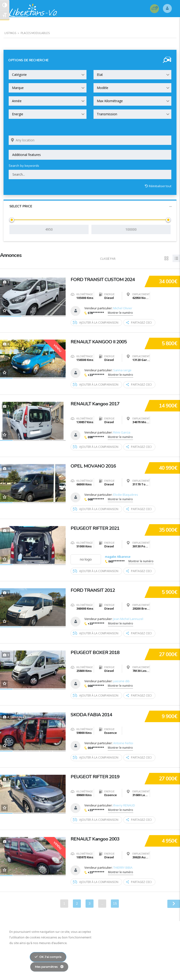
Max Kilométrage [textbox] (110, 101)
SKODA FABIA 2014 (93, 713)
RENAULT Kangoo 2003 (97, 837)
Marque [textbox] (18, 88)
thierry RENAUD (124, 804)
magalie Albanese (118, 556)
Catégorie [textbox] (19, 75)
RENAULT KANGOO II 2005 (101, 341)
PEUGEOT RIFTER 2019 (97, 775)
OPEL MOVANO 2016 (95, 465)
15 (115, 902)
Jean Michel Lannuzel (128, 618)
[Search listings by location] (90, 140)
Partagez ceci (139, 323)
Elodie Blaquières (126, 494)
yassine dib (121, 680)
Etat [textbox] (100, 75)
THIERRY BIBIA (123, 866)
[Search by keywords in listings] (90, 174)
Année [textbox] (17, 101)
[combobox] (48, 75)
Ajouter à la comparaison (96, 323)
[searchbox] (90, 155)
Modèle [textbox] (103, 88)
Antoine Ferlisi (123, 742)
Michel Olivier (123, 308)
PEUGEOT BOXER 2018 (97, 651)
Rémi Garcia (122, 432)
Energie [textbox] (18, 114)
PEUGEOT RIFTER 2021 (97, 527)
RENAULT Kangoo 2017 (97, 403)
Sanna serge (122, 370)
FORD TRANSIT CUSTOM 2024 (105, 279)
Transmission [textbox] (107, 114)
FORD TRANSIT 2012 (94, 589)
